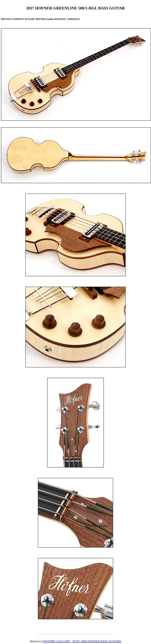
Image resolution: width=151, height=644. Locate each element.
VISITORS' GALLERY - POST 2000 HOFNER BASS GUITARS (81, 641)
